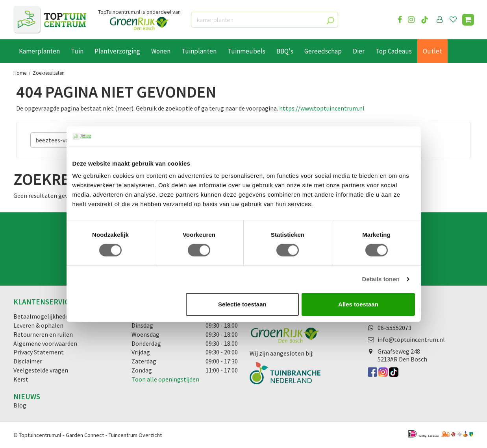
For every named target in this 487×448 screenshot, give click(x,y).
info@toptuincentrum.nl (411, 339)
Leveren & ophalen (38, 325)
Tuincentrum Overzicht (135, 435)
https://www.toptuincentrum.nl (322, 108)
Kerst (21, 379)
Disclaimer (28, 361)
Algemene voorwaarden (45, 343)
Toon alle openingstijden (165, 379)
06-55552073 (394, 328)
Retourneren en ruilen (43, 334)
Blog (20, 405)
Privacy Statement (39, 352)
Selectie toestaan (242, 304)
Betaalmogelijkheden (43, 316)
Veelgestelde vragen (41, 370)
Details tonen (381, 279)
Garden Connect (85, 435)
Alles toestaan (358, 304)
